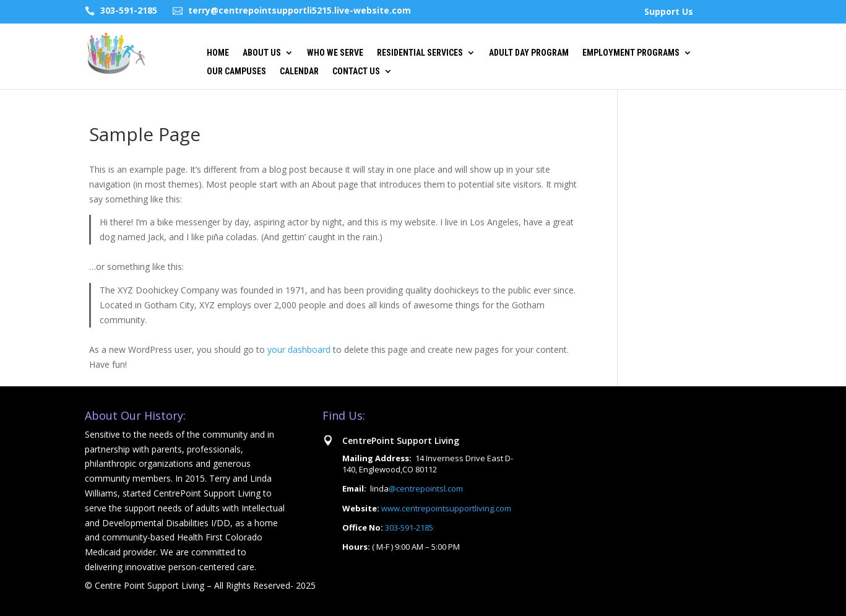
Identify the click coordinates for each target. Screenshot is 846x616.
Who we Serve (335, 53)
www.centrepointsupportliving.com (446, 508)
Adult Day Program (529, 53)
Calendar (299, 72)
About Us (262, 53)
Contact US (356, 72)
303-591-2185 (129, 10)
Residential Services (420, 53)
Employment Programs (631, 53)
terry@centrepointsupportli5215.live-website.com (300, 10)
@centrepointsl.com (426, 488)
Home (218, 53)
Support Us (669, 12)
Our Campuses (236, 72)
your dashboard (299, 349)
